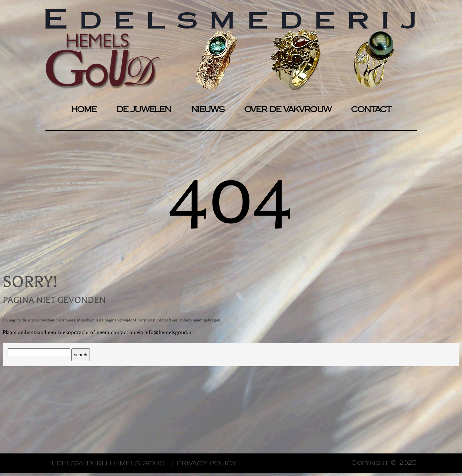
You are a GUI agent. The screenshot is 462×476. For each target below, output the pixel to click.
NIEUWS (208, 110)
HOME (84, 110)
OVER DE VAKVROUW (288, 110)
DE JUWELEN (144, 110)
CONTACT (371, 110)
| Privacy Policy (204, 463)
